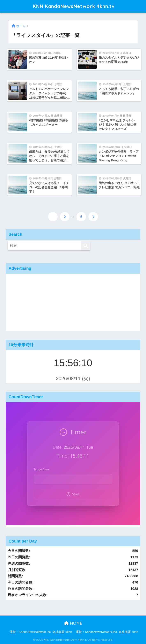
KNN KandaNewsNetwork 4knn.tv (74, 6)
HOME (73, 623)
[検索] (85, 246)
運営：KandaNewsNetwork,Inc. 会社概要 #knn (41, 632)
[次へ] (93, 217)
